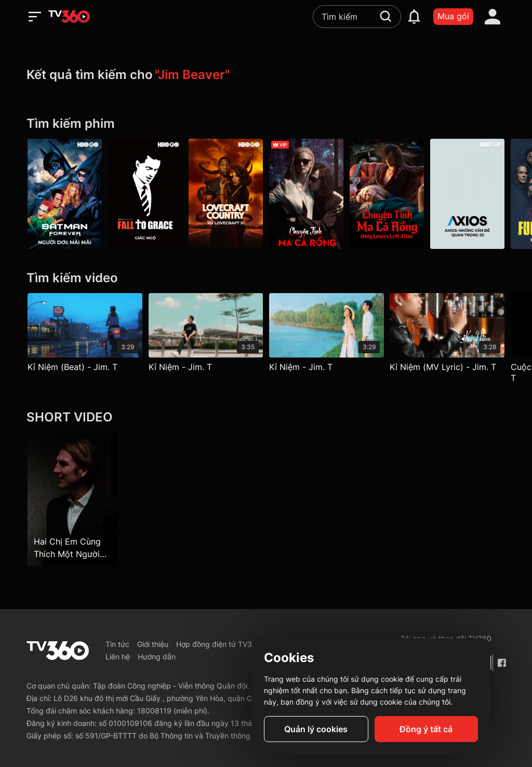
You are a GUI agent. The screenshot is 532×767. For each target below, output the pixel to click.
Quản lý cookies (316, 729)
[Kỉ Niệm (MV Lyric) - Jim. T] (448, 335)
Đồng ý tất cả (426, 729)
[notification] (414, 17)
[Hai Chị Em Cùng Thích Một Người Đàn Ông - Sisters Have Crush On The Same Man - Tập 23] (73, 499)
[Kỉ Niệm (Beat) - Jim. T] (85, 335)
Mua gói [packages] (453, 16)
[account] (493, 17)
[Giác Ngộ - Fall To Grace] (145, 194)
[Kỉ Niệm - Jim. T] (206, 335)
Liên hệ (118, 657)
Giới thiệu (153, 644)
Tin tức (117, 644)
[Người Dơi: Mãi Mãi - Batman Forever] (65, 194)
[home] (69, 17)
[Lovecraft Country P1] (226, 194)
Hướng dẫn (157, 657)
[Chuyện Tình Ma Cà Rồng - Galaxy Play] (387, 194)
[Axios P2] (467, 194)
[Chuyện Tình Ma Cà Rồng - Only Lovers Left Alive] (306, 194)
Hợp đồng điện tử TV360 (219, 644)
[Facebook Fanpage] (501, 663)
